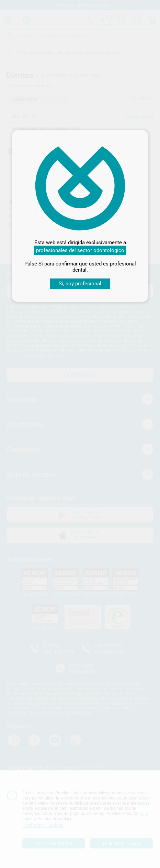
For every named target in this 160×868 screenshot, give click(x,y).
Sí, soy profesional (80, 284)
